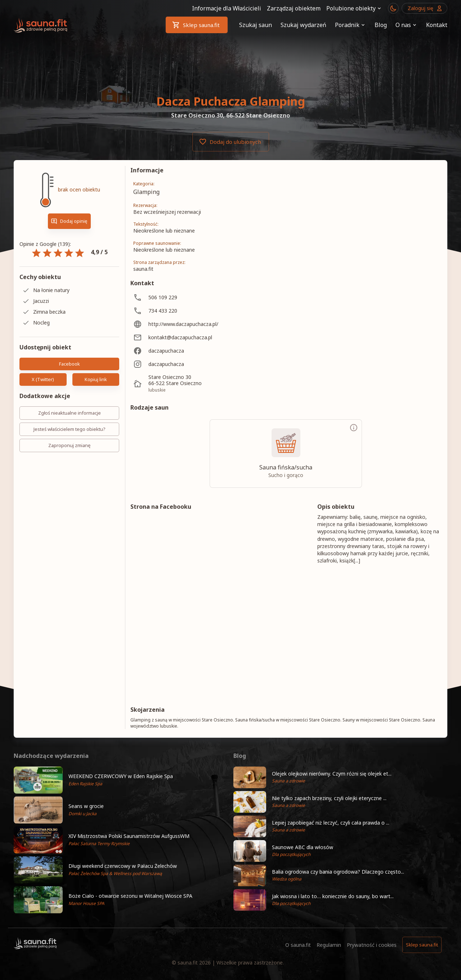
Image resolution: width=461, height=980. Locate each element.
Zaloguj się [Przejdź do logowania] (424, 8)
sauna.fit (188, 963)
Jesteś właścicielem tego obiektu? (69, 429)
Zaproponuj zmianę (69, 445)
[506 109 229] (194, 297)
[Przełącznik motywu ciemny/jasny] (393, 8)
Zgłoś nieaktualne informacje (69, 413)
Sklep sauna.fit (197, 25)
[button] (121, 780)
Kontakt (437, 25)
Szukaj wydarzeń (303, 25)
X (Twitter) (43, 379)
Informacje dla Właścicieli (227, 8)
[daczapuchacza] (194, 351)
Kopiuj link (96, 379)
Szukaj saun (256, 25)
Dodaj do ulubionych (231, 142)
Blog (381, 25)
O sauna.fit (298, 945)
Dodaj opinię (69, 221)
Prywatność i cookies (372, 945)
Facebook (69, 364)
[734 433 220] (194, 311)
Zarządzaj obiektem (294, 8)
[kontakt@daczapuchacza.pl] (194, 337)
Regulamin (329, 945)
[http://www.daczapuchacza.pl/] (194, 324)
